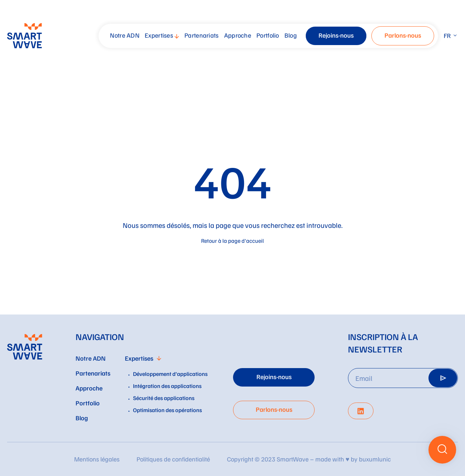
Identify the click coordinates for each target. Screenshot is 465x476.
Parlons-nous (403, 35)
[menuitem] (126, 36)
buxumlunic (375, 459)
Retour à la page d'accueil (233, 241)
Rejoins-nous (336, 35)
